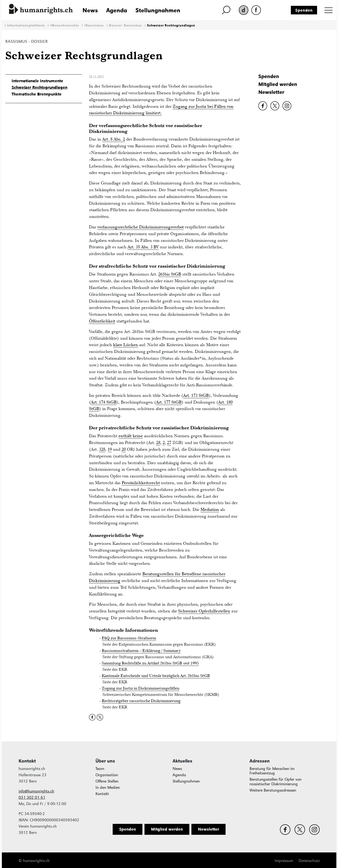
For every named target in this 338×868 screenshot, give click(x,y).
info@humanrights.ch (36, 791)
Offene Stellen (107, 781)
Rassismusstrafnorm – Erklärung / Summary (141, 651)
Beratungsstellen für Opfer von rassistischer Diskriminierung (276, 782)
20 (124, 449)
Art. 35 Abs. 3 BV (143, 247)
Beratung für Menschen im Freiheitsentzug (272, 771)
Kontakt (102, 794)
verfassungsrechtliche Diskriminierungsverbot (141, 227)
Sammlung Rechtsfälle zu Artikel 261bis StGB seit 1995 (150, 663)
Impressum (284, 861)
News (90, 10)
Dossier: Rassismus (125, 25)
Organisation (107, 775)
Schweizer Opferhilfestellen (204, 611)
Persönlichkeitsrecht (141, 483)
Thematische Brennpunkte (37, 94)
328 (102, 449)
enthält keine (131, 436)
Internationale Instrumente (37, 81)
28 (158, 442)
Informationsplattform (26, 25)
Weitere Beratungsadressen (273, 790)
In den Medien (108, 787)
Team (100, 769)
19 (110, 449)
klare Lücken (126, 345)
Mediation (210, 509)
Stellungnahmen (158, 10)
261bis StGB (170, 274)
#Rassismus (94, 25)
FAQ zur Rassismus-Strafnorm (129, 638)
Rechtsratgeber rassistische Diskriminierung (141, 701)
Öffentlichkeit (102, 321)
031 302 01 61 (32, 797)
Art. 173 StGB (196, 395)
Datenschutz (309, 861)
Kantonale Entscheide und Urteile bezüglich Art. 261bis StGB (156, 676)
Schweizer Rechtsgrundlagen (171, 25)
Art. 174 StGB (104, 402)
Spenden (304, 10)
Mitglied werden (278, 84)
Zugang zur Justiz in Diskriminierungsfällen (141, 688)
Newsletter (271, 92)
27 (169, 442)
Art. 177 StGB (169, 402)
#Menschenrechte (64, 25)
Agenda (117, 10)
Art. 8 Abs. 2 (114, 139)
